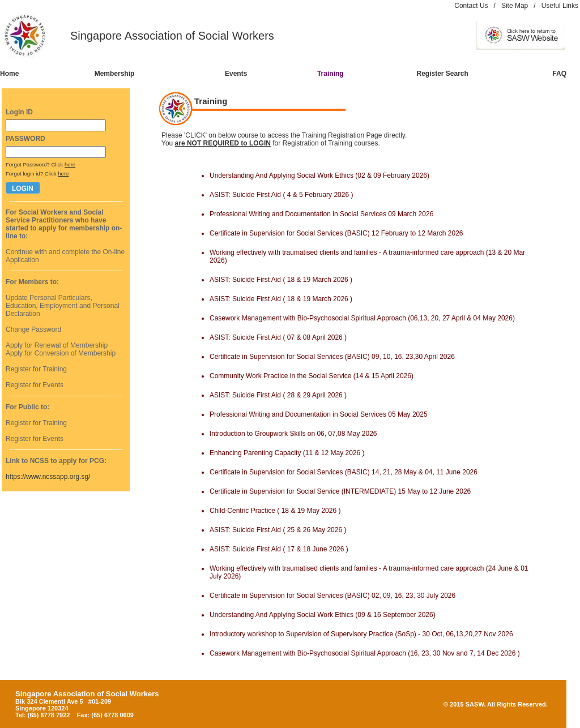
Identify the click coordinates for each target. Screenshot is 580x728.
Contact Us (471, 6)
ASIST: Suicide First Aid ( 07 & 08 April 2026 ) (278, 337)
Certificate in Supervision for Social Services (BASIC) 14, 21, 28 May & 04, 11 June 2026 (344, 472)
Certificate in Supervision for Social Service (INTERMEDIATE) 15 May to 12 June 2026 (340, 491)
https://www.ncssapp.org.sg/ (48, 477)
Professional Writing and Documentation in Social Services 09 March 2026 (321, 214)
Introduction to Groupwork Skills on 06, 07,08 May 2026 (293, 434)
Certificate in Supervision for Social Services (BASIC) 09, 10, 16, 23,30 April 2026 (332, 357)
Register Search (443, 74)
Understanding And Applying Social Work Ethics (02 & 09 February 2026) (319, 175)
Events (236, 74)
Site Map (515, 6)
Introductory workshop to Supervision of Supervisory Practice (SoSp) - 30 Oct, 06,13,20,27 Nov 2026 (361, 634)
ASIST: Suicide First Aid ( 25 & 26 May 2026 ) (278, 530)
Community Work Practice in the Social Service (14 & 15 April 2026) (312, 376)
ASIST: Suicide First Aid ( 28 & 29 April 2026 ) (278, 395)
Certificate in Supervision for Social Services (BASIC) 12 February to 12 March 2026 (336, 233)
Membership (115, 74)
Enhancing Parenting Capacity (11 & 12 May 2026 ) (287, 453)
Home (9, 74)
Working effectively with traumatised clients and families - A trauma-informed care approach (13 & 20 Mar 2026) (367, 256)
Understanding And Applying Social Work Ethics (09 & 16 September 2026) (323, 615)
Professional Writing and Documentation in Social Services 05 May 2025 (319, 414)
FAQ (559, 74)
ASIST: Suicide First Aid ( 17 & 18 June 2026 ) (279, 549)
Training (330, 74)
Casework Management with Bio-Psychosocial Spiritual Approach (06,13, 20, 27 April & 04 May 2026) (362, 318)
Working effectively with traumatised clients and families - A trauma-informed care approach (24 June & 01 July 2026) (369, 572)
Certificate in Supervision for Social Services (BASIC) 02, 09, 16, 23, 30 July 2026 (332, 596)
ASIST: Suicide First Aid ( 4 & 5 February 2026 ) (281, 195)
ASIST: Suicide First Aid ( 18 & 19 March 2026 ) (281, 280)
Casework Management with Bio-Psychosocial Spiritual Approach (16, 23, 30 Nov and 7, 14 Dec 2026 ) (365, 653)
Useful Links (560, 6)
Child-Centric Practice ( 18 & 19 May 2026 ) (275, 511)
